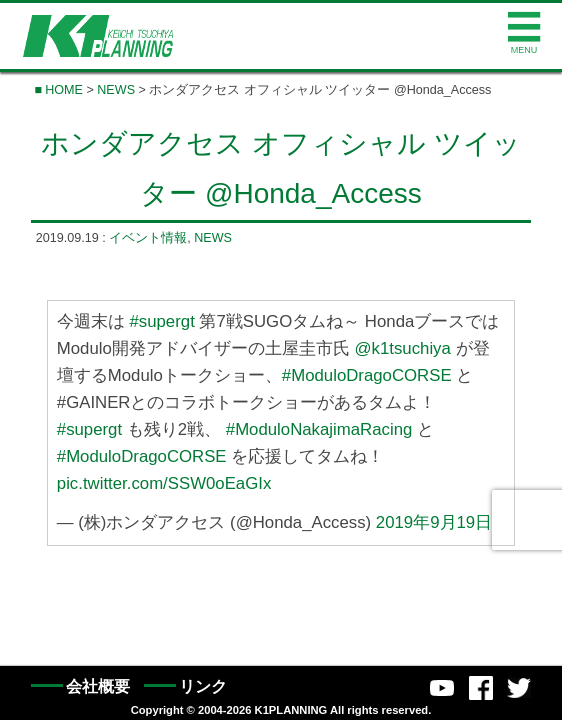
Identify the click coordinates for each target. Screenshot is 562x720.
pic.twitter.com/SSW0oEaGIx (164, 482)
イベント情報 (148, 238)
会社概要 (98, 686)
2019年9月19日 (434, 522)
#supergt (161, 321)
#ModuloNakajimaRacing (319, 429)
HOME (64, 90)
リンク (203, 686)
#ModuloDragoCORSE (367, 375)
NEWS (116, 90)
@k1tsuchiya (403, 348)
